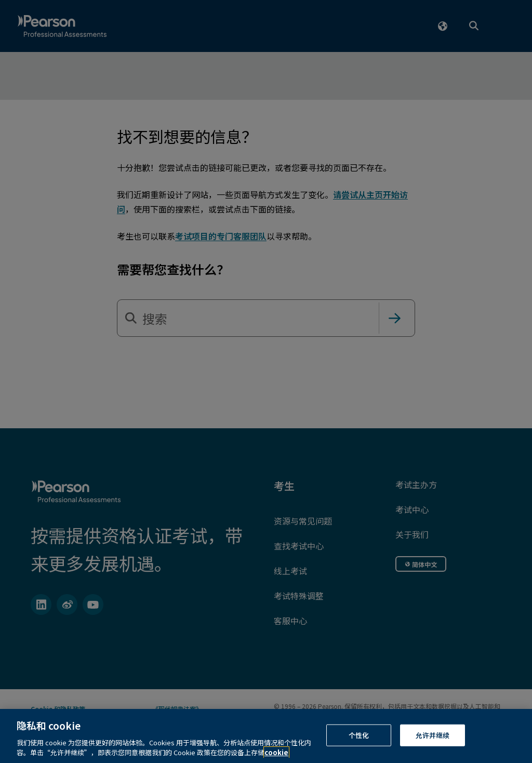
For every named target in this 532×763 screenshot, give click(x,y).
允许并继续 (433, 745)
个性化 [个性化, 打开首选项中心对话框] (359, 745)
